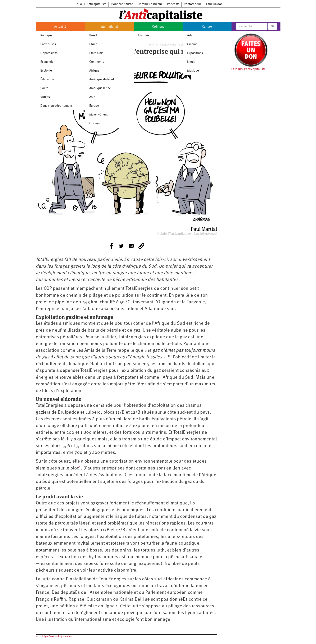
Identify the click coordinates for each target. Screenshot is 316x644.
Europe (94, 106)
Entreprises (48, 44)
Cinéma (192, 44)
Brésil (93, 36)
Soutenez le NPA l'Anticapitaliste (244, 69)
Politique (46, 36)
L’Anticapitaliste (122, 4)
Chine (93, 44)
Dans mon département (56, 106)
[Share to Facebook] (111, 246)
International (109, 27)
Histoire (144, 36)
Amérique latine (100, 88)
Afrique (94, 71)
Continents (97, 62)
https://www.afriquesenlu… (57, 636)
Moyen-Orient (99, 115)
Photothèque (193, 4)
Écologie (46, 71)
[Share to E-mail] (131, 246)
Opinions (158, 27)
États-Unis (96, 53)
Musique (193, 71)
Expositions (195, 53)
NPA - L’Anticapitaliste (91, 4)
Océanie (95, 124)
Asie (92, 97)
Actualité (60, 27)
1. (37, 636)
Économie (47, 62)
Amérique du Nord (102, 80)
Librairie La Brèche (150, 4)
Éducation (47, 80)
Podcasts (173, 4)
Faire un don (214, 4)
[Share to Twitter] (121, 246)
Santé (44, 88)
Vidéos (45, 97)
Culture (207, 27)
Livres (191, 62)
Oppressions (49, 53)
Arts (190, 36)
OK (273, 26)
